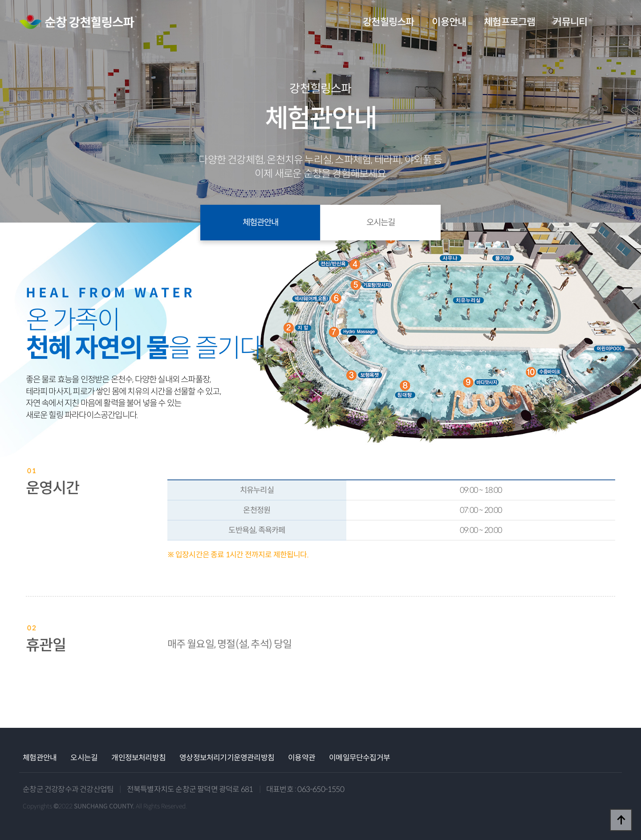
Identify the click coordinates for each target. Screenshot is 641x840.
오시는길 (381, 222)
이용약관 (302, 758)
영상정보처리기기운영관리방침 (227, 758)
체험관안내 (260, 222)
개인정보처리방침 (138, 758)
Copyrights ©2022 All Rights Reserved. (105, 806)
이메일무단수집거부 (359, 758)
